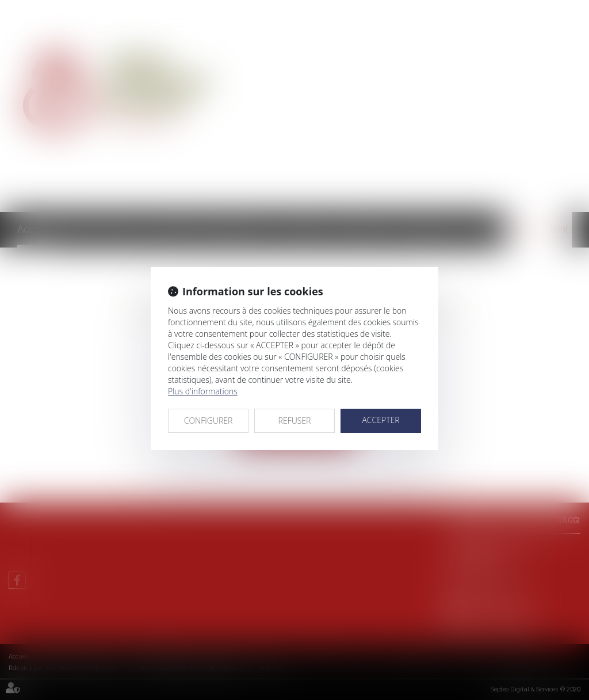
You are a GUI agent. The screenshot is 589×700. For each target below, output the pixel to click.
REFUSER (295, 421)
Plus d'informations (203, 391)
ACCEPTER (380, 420)
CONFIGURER (209, 421)
